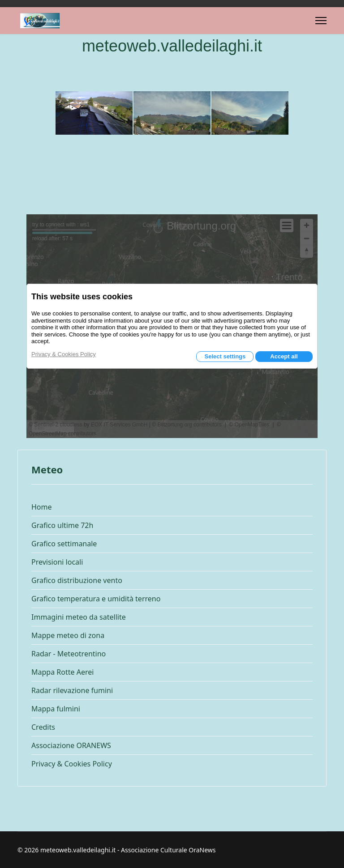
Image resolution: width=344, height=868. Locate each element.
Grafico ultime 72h (62, 525)
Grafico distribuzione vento (77, 580)
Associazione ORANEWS (71, 745)
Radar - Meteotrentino (69, 654)
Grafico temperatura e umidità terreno (96, 599)
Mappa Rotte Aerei (62, 672)
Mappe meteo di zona (68, 635)
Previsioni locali (57, 562)
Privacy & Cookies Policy (72, 764)
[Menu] (321, 21)
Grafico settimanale (64, 544)
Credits (43, 727)
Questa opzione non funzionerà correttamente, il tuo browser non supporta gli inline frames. (172, 326)
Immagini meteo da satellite (79, 617)
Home (42, 507)
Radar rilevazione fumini (72, 690)
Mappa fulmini (56, 709)
